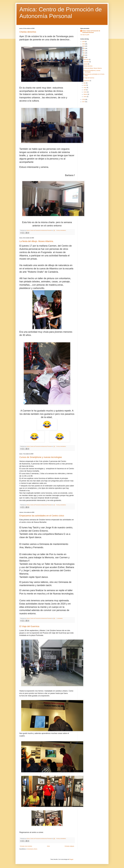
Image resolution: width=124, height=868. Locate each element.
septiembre (87, 81)
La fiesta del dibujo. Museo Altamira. (36, 241)
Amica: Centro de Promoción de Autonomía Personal (91, 32)
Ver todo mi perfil (85, 35)
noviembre (86, 62)
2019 (84, 57)
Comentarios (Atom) (32, 849)
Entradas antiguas (69, 846)
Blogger (71, 859)
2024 (84, 46)
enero (85, 97)
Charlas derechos (28, 32)
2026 (84, 42)
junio (85, 85)
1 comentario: (60, 618)
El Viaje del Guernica (29, 626)
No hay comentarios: (61, 230)
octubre (86, 64)
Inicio (48, 846)
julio (85, 83)
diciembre (86, 60)
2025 (84, 44)
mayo (85, 88)
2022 (84, 51)
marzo (85, 92)
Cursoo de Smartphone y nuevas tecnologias (41, 457)
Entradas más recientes (26, 846)
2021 (84, 53)
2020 (84, 55)
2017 (84, 102)
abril (85, 90)
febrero (86, 94)
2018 (84, 99)
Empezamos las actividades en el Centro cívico (42, 516)
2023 (84, 48)
